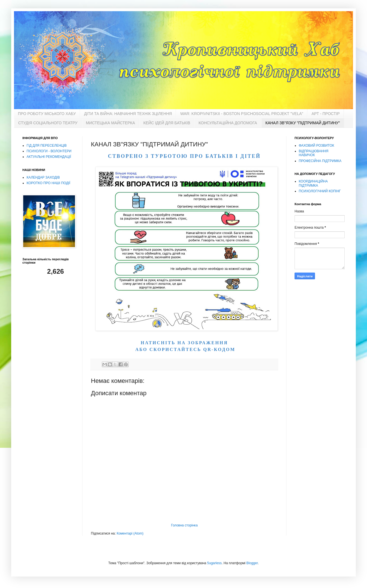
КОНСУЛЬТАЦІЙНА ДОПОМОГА (228, 123)
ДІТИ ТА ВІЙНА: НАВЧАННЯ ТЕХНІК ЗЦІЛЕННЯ (128, 114)
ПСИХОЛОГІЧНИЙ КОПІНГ (320, 191)
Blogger (252, 563)
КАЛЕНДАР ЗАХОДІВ (43, 177)
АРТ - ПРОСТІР (326, 114)
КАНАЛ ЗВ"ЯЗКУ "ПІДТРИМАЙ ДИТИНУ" (303, 123)
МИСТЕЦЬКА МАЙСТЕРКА (110, 123)
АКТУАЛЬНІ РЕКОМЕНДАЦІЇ (49, 157)
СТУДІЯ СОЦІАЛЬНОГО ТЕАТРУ (48, 123)
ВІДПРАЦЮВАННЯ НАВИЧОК (314, 153)
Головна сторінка (184, 525)
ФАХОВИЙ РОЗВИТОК (316, 146)
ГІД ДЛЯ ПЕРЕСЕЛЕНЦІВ (47, 146)
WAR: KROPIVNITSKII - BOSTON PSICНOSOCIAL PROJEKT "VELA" (242, 114)
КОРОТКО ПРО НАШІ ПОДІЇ (48, 183)
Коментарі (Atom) (130, 533)
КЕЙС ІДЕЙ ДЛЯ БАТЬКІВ (167, 123)
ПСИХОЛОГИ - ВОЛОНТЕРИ (49, 151)
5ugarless (215, 563)
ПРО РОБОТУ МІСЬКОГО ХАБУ (47, 114)
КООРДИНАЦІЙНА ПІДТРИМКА (313, 183)
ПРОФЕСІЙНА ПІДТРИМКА (320, 161)
